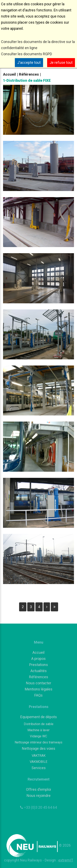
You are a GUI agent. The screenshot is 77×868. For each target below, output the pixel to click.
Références (29, 74)
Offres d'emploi (38, 789)
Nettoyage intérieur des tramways (38, 742)
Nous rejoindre (39, 796)
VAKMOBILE (38, 762)
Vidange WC (38, 736)
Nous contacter (39, 683)
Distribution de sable (39, 724)
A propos (38, 659)
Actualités (39, 671)
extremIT (66, 860)
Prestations (39, 665)
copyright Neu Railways (23, 860)
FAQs (38, 695)
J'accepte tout (29, 62)
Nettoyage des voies (39, 748)
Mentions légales (39, 689)
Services (39, 768)
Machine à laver (38, 730)
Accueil (9, 74)
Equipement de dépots (39, 717)
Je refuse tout (61, 62)
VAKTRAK (39, 756)
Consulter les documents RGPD (27, 54)
